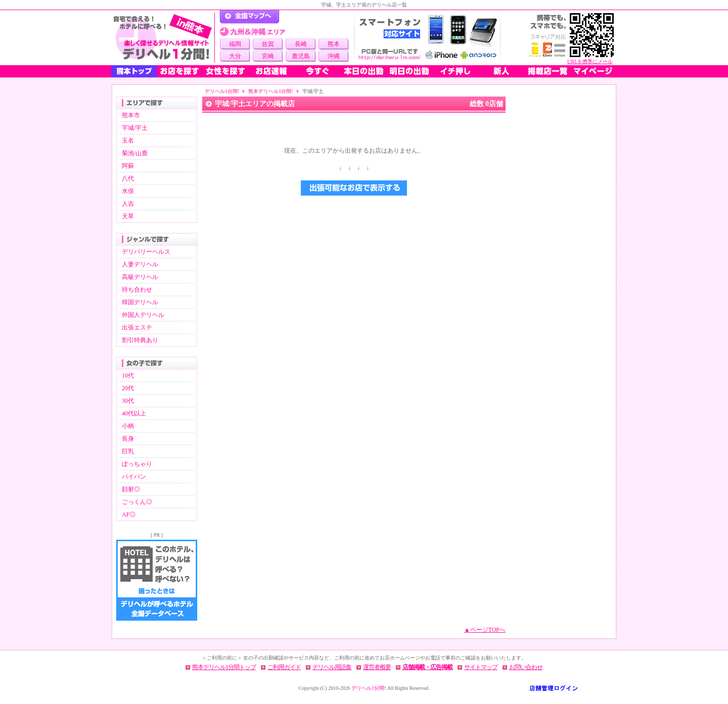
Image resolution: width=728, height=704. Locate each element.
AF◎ (129, 514)
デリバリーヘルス (146, 252)
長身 (128, 439)
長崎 (301, 44)
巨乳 (128, 451)
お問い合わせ (526, 667)
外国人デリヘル (143, 315)
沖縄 (334, 56)
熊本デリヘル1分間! (270, 91)
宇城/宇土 (135, 128)
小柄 (128, 426)
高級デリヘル (140, 277)
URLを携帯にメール (590, 61)
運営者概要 (377, 667)
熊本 (334, 44)
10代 (128, 376)
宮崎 (268, 56)
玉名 (128, 140)
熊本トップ (134, 71)
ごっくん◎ (137, 502)
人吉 (128, 204)
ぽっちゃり (137, 464)
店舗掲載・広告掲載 (427, 667)
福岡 (235, 44)
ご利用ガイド (284, 667)
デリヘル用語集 (332, 667)
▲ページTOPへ (485, 630)
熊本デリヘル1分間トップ (224, 667)
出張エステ (137, 327)
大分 (235, 56)
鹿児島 (301, 56)
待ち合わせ (137, 290)
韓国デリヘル (140, 302)
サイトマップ (481, 667)
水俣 (128, 191)
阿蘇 (128, 166)
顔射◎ (131, 489)
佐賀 (268, 44)
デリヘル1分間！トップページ (249, 17)
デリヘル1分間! (222, 91)
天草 (128, 216)
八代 (128, 178)
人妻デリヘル (140, 264)
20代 (128, 388)
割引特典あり (140, 340)
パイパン (134, 477)
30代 (128, 401)
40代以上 (134, 413)
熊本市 (131, 115)
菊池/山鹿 (135, 153)
